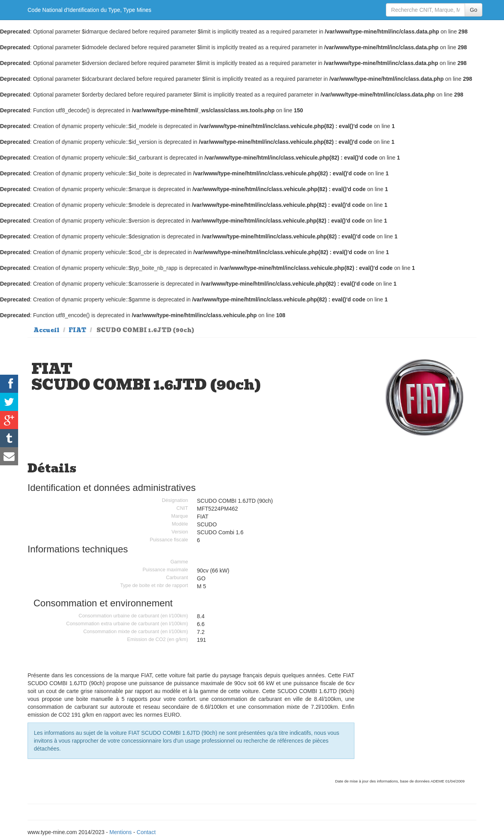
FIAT (77, 330)
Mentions (121, 832)
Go (473, 10)
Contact (146, 832)
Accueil (46, 330)
